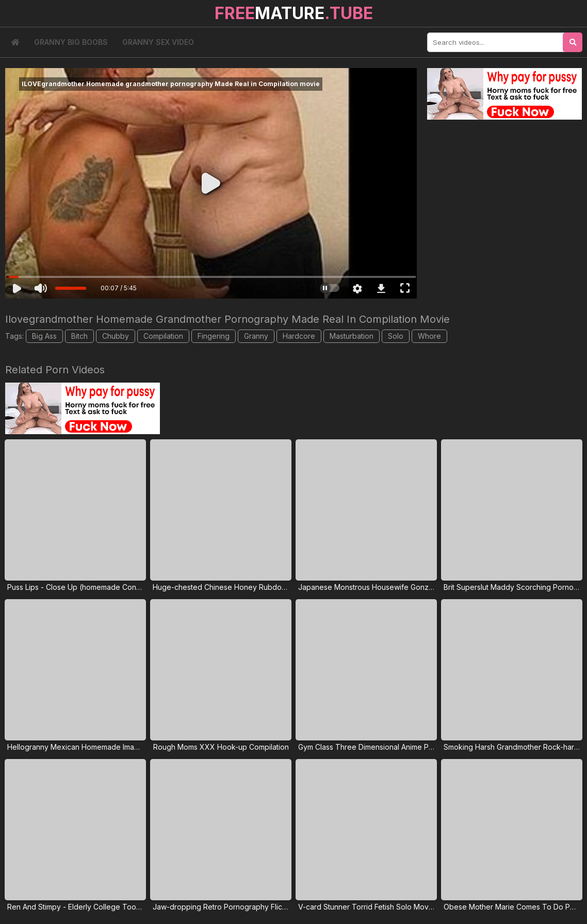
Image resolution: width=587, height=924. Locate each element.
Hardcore (299, 336)
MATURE (294, 13)
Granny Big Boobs (71, 42)
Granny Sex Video (158, 42)
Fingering (214, 336)
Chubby (116, 336)
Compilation (163, 336)
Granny (256, 336)
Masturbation (352, 336)
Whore (429, 336)
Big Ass (44, 336)
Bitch (79, 336)
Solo (396, 336)
